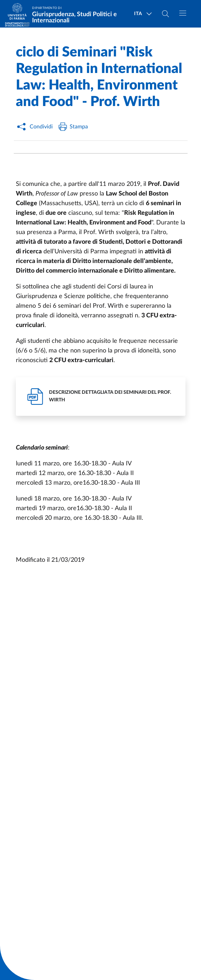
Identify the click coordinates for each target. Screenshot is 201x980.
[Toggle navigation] (183, 13)
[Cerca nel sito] (165, 14)
